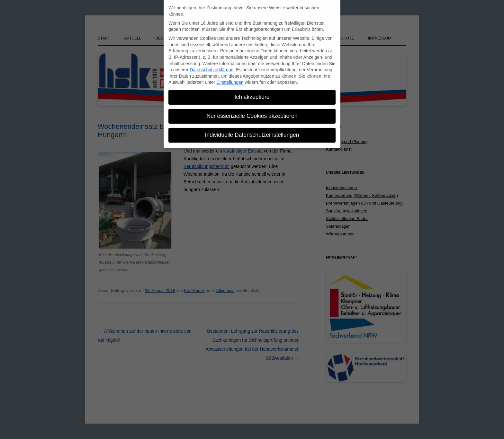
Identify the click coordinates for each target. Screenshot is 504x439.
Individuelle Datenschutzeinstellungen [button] (252, 132)
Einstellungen (230, 79)
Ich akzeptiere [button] (252, 94)
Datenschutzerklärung (212, 67)
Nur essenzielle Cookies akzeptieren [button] (252, 113)
